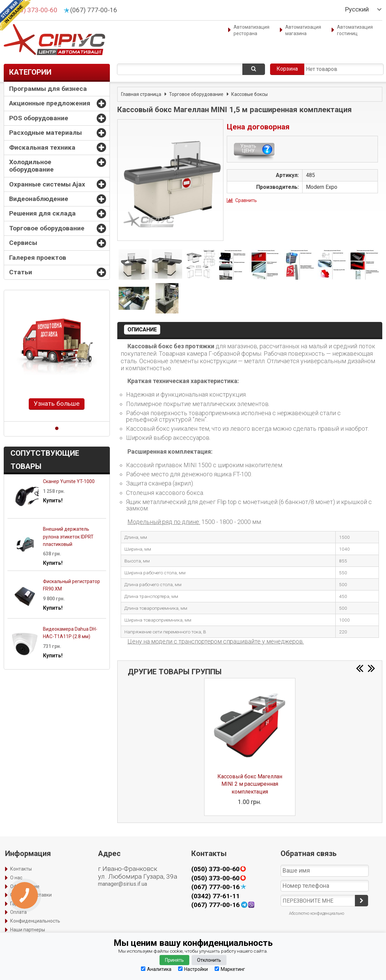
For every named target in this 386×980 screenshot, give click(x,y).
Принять (174, 960)
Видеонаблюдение (39, 199)
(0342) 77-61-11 (215, 896)
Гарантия (20, 904)
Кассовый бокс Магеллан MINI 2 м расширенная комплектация (250, 784)
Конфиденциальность (35, 921)
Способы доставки (31, 895)
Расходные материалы (45, 133)
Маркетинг (230, 969)
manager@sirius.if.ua (123, 884)
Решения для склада (42, 213)
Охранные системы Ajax (47, 184)
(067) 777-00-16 (94, 10)
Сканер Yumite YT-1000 (69, 481)
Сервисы (23, 243)
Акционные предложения (50, 103)
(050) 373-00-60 (34, 10)
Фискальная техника (42, 147)
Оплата (18, 912)
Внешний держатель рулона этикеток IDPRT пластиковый (68, 537)
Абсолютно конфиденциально (317, 913)
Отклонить (209, 960)
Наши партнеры (28, 930)
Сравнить (246, 200)
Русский (357, 9)
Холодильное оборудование (31, 166)
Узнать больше (57, 404)
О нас (16, 878)
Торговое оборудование (47, 228)
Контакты (21, 869)
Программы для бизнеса (48, 89)
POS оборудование (39, 118)
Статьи (21, 272)
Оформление (25, 886)
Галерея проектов (38, 258)
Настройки (193, 969)
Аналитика (156, 969)
